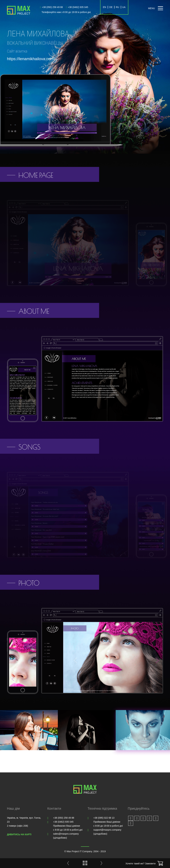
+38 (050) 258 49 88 (51, 7)
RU (117, 7)
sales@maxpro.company (66, 834)
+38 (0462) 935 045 (77, 7)
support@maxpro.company (107, 830)
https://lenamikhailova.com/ (31, 59)
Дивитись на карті (19, 834)
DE (111, 7)
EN (105, 7)
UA (124, 7)
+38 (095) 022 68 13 (104, 818)
